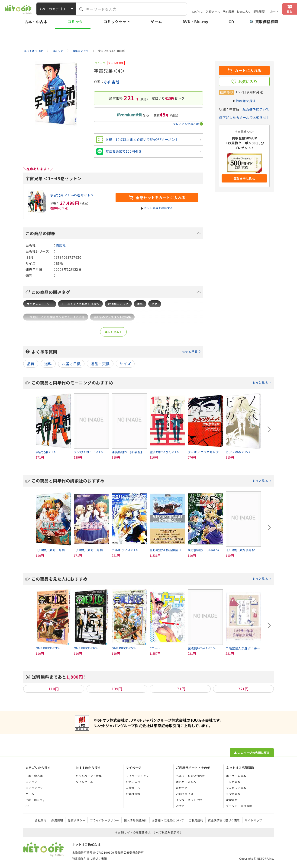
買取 (290, 11)
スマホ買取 (233, 794)
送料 (48, 364)
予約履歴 (229, 11)
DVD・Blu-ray (195, 22)
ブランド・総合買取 (239, 806)
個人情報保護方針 (136, 820)
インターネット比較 (189, 800)
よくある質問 (116, 352)
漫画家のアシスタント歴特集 (112, 317)
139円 (117, 689)
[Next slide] (269, 429)
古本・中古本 (36, 22)
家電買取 (232, 800)
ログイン (198, 11)
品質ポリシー (76, 820)
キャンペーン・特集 (89, 776)
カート (274, 11)
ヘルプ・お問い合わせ (190, 776)
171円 (180, 689)
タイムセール (84, 782)
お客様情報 (133, 794)
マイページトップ (137, 776)
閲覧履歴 (259, 11)
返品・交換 (100, 364)
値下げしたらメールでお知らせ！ (244, 117)
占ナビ (180, 806)
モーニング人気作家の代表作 (80, 304)
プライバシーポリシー (105, 820)
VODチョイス (185, 794)
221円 (243, 689)
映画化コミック (118, 304)
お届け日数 (71, 364)
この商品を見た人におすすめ (152, 579)
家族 (140, 304)
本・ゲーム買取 (236, 776)
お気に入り (244, 11)
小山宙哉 (112, 82)
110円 (54, 689)
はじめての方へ (186, 782)
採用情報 (57, 820)
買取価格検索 (264, 22)
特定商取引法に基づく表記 (90, 858)
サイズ (125, 364)
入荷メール (213, 11)
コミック (75, 22)
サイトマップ (253, 820)
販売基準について (256, 109)
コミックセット (117, 22)
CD (231, 22)
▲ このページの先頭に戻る (252, 753)
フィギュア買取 (236, 788)
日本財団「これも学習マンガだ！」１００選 (56, 317)
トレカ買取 (233, 782)
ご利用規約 (196, 820)
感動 (155, 304)
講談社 (61, 245)
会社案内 (41, 820)
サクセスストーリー (40, 304)
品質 (31, 364)
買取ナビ (182, 788)
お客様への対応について (168, 820)
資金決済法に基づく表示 (224, 820)
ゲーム (156, 22)
